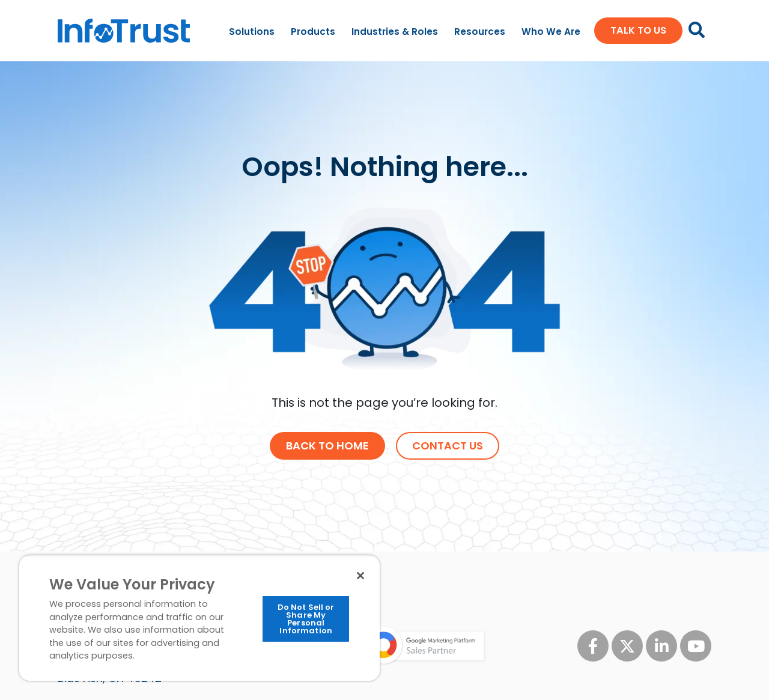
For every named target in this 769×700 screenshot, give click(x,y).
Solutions (252, 32)
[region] (199, 618)
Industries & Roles (395, 32)
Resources (480, 32)
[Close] (360, 576)
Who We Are (551, 32)
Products (313, 32)
